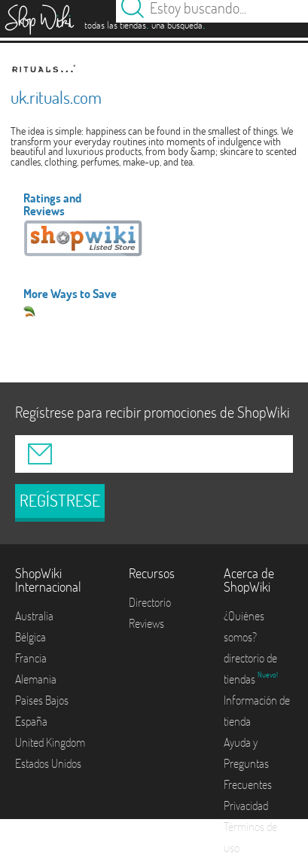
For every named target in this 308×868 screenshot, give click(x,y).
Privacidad (246, 806)
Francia (31, 658)
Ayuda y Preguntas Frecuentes (248, 763)
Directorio (150, 602)
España (31, 721)
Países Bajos (42, 700)
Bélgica (30, 637)
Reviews (146, 623)
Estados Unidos (48, 763)
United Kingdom (50, 742)
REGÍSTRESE (60, 501)
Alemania (36, 679)
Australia (34, 616)
